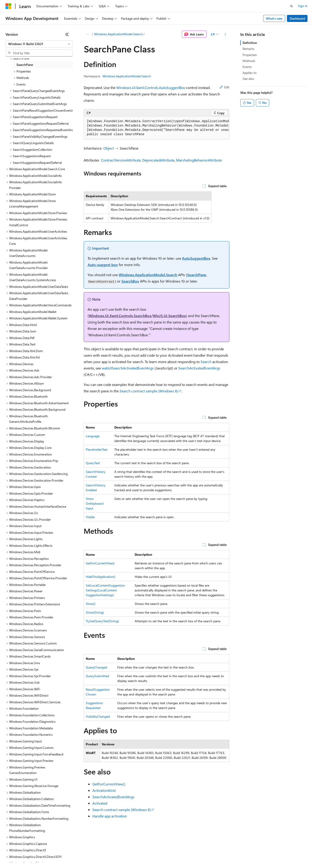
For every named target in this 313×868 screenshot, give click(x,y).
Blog (62, 854)
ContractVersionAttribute (121, 160)
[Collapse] (67, 34)
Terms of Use (167, 854)
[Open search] (292, 6)
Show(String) (95, 612)
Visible (90, 517)
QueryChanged (96, 667)
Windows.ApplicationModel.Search (118, 34)
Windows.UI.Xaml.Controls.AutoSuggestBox (151, 88)
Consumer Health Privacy (131, 854)
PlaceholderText (97, 449)
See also (248, 79)
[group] (156, 128)
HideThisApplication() (100, 577)
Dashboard (297, 18)
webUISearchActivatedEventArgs (128, 368)
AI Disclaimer (15, 854)
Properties (250, 55)
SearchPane (197, 275)
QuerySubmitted (97, 676)
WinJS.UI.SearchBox (169, 316)
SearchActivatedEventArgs (199, 368)
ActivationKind (104, 790)
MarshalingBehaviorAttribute (199, 160)
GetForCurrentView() (100, 563)
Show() (91, 604)
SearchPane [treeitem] (25, 65)
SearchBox (130, 281)
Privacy (100, 854)
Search (206, 362)
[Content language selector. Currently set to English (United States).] (26, 843)
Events (247, 67)
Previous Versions (41, 854)
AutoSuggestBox (196, 258)
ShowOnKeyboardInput (95, 503)
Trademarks (190, 854)
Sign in (303, 6)
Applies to (250, 73)
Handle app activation (110, 816)
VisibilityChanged (98, 716)
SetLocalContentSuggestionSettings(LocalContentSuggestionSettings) (105, 590)
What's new (274, 18)
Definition (250, 43)
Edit (224, 87)
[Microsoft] (8, 6)
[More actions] (225, 34)
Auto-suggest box (103, 265)
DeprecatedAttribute (158, 160)
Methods (249, 61)
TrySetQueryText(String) (102, 621)
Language (93, 436)
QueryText (93, 463)
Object (109, 148)
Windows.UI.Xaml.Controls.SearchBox (120, 316)
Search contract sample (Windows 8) (149, 391)
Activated (100, 803)
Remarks (249, 49)
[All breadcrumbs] (88, 34)
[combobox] (39, 44)
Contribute (82, 854)
